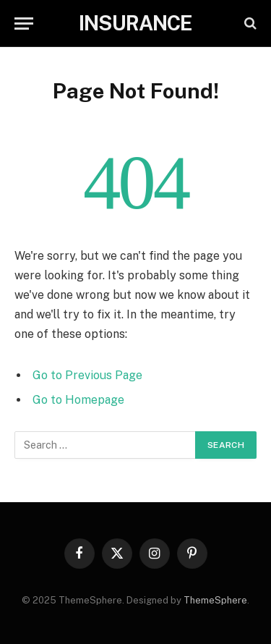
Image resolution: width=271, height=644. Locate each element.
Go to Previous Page (87, 375)
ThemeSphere (215, 600)
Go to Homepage (78, 400)
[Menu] (24, 24)
